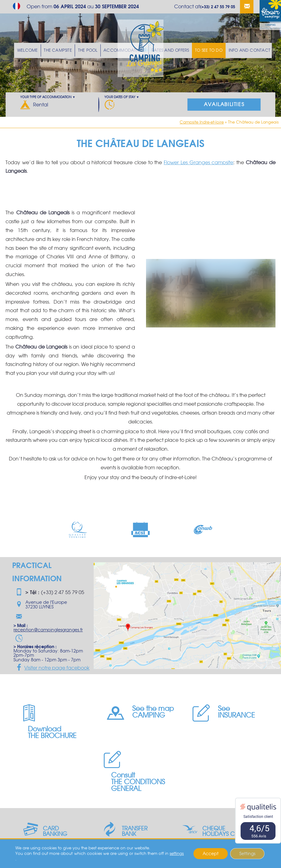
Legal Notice (104, 861)
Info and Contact (241, 50)
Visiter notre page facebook (51, 668)
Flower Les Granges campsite (199, 163)
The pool (93, 50)
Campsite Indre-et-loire (202, 122)
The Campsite (66, 50)
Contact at (205, 7)
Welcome (37, 50)
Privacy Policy (133, 861)
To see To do (204, 50)
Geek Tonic (76, 861)
